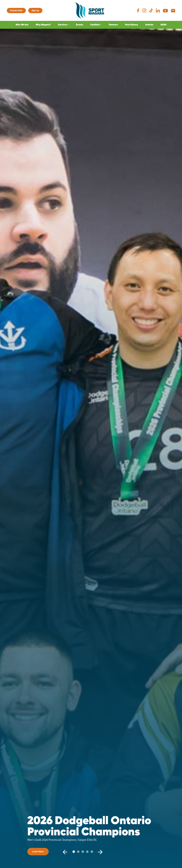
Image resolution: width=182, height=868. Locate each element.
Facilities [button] (95, 25)
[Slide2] (83, 852)
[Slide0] (74, 852)
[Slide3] (87, 852)
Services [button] (62, 25)
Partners (113, 25)
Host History (132, 25)
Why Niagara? (43, 25)
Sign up (35, 10)
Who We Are (22, 25)
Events (80, 25)
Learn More (38, 852)
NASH (163, 25)
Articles (149, 25)
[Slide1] (78, 852)
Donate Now (16, 10)
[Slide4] (92, 852)
